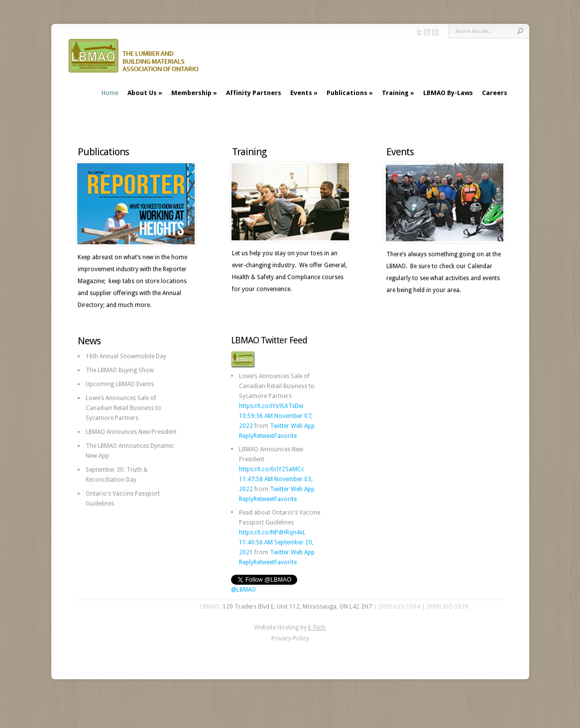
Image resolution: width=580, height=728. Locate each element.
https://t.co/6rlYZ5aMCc (272, 469)
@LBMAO (243, 590)
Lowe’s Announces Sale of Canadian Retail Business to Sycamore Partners (123, 408)
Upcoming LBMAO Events (120, 384)
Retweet (264, 436)
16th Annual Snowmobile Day (126, 356)
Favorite (286, 436)
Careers (495, 93)
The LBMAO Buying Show (120, 370)
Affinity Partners (254, 93)
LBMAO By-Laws (448, 93)
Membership (191, 93)
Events (301, 93)
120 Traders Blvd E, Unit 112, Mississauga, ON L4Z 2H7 (297, 607)
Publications (347, 93)
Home (110, 93)
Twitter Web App (292, 426)
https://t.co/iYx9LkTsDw (271, 406)
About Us (142, 93)
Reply (246, 436)
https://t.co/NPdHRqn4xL (272, 532)
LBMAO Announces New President (131, 432)
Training (395, 93)
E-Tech (317, 627)
